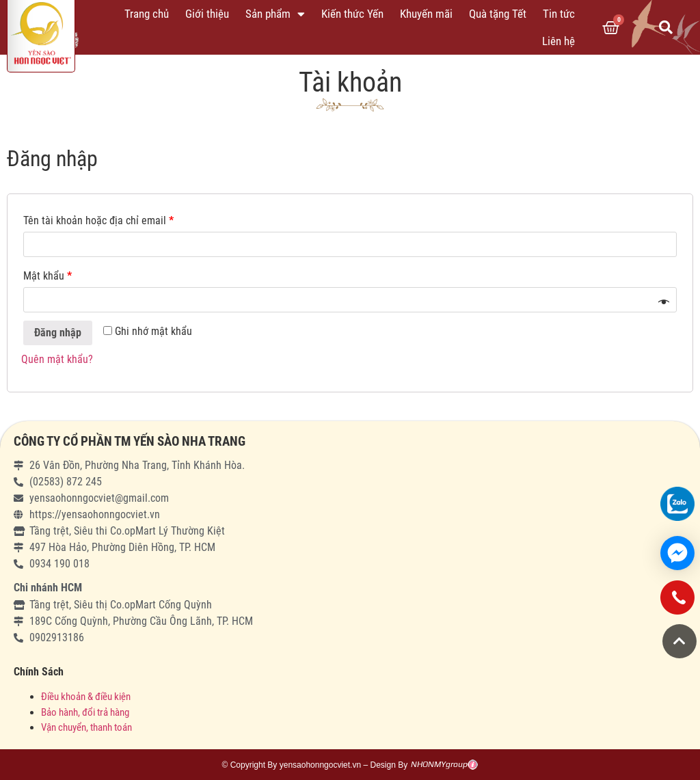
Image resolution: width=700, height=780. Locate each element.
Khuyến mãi (426, 14)
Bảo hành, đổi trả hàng (85, 712)
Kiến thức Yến (352, 14)
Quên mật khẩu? (57, 359)
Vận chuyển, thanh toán (86, 727)
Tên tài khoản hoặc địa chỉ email (98, 220)
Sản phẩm (275, 14)
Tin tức (559, 14)
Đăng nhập (58, 333)
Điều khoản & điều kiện (86, 697)
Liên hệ (558, 41)
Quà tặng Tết (498, 14)
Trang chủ (147, 14)
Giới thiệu (207, 14)
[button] (679, 641)
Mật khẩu (48, 276)
